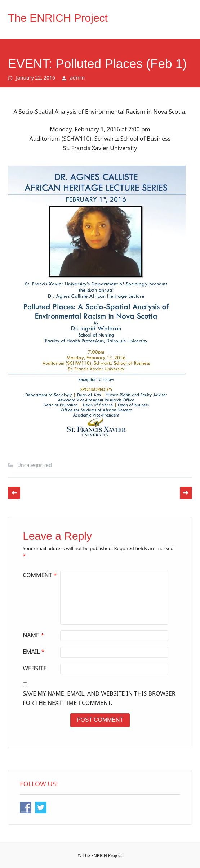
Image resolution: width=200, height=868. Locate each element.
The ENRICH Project (58, 18)
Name (34, 635)
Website (35, 668)
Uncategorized (35, 465)
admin (77, 78)
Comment (41, 575)
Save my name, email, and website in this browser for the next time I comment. (99, 698)
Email (34, 652)
